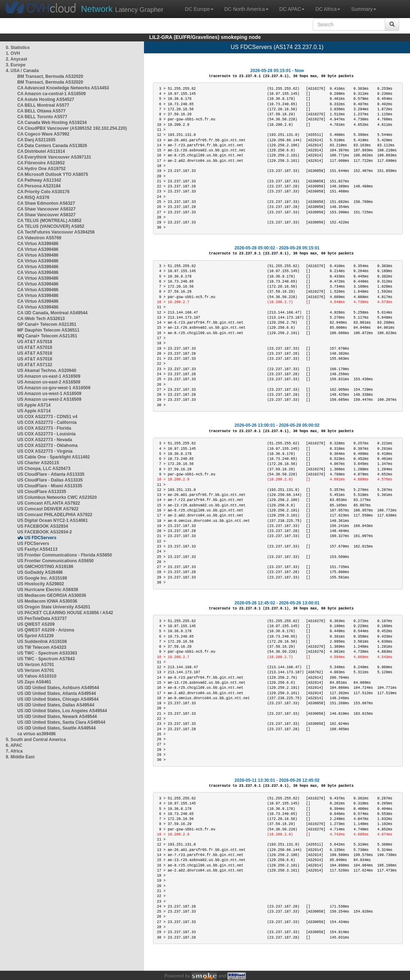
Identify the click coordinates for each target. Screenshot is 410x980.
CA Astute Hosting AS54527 (46, 99)
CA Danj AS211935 (36, 140)
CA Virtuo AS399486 (38, 244)
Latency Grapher (122, 9)
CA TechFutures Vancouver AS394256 (56, 232)
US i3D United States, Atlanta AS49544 (57, 693)
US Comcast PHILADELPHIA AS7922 (55, 515)
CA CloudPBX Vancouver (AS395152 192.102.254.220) (72, 128)
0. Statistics (18, 48)
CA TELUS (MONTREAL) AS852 (49, 221)
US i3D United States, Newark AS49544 (57, 717)
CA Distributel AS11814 (41, 151)
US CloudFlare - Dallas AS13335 (50, 480)
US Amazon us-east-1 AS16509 (49, 376)
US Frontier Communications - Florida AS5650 (65, 555)
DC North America (246, 9)
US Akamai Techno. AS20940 (47, 371)
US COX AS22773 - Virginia (45, 451)
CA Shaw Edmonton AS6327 (46, 203)
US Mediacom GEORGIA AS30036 (52, 595)
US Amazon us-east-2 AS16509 (49, 382)
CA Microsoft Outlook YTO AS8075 (53, 174)
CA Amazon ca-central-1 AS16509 (51, 94)
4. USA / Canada (22, 71)
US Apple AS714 (34, 405)
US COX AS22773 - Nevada (45, 440)
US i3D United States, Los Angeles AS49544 (62, 711)
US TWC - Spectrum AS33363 (47, 653)
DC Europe (199, 9)
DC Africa (328, 9)
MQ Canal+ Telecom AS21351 (47, 336)
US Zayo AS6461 (34, 682)
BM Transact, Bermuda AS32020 (50, 76)
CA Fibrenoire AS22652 (41, 163)
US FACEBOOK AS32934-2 (45, 532)
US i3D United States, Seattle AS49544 (57, 728)
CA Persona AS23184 (39, 186)
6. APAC (14, 745)
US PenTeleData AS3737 (42, 618)
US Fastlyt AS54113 (37, 549)
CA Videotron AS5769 (39, 238)
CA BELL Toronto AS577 (42, 117)
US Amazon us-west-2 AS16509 (49, 399)
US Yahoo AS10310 (37, 676)
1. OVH (13, 53)
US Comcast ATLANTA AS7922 (49, 503)
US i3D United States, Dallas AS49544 (56, 705)
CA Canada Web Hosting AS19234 (52, 123)
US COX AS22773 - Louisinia (46, 434)
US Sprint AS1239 (35, 636)
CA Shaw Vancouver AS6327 (46, 209)
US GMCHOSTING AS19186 (45, 567)
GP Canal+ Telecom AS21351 (47, 324)
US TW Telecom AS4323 (42, 647)
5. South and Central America (36, 740)
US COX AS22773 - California (47, 422)
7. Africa (14, 751)
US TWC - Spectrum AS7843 (46, 659)
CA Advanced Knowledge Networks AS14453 (63, 88)
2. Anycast (17, 59)
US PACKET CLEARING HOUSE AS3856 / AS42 (65, 613)
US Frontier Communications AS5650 (55, 561)
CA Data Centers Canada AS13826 (52, 146)
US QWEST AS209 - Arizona (46, 630)
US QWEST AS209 (36, 624)
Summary (364, 9)
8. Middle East (20, 757)
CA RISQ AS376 (33, 198)
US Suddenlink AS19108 (42, 642)
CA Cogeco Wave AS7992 (43, 134)
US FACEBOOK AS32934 (43, 526)
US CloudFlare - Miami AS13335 (50, 486)
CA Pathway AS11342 (39, 180)
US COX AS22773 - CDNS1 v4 (47, 417)
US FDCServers (40, 538)
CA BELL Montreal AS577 (43, 105)
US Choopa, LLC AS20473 (44, 469)
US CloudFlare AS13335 (42, 492)
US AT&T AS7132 (35, 365)
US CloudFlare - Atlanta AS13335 (51, 474)
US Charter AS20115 (38, 463)
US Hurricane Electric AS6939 (48, 590)
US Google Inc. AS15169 (42, 578)
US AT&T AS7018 (35, 342)
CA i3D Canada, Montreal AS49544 (52, 313)
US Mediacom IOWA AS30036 (47, 601)
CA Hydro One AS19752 (42, 169)
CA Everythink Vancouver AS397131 (54, 157)
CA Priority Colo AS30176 (43, 192)
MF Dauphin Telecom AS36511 (48, 330)
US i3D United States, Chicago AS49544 (58, 699)
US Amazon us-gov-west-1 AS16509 (54, 388)
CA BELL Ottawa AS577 (41, 111)
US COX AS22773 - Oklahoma (48, 445)
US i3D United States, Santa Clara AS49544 (61, 722)
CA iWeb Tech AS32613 (41, 319)
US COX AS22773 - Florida (44, 428)
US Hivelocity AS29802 (41, 584)
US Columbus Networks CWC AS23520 (57, 497)
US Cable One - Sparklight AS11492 (54, 457)
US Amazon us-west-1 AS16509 (49, 394)
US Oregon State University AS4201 (54, 607)
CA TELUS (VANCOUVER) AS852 (51, 226)
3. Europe (16, 65)
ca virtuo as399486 (37, 734)
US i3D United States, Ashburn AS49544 (58, 688)
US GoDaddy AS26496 (40, 572)
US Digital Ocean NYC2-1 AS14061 (53, 520)
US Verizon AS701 (36, 665)
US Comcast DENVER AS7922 (48, 509)
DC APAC (292, 9)
